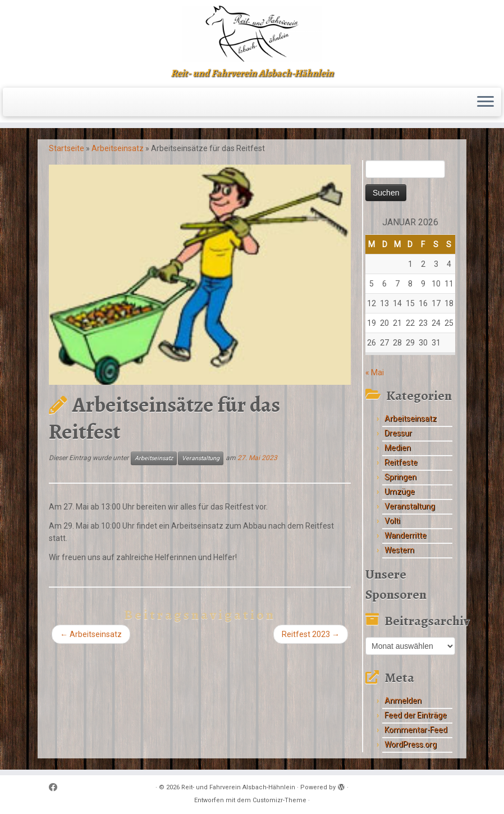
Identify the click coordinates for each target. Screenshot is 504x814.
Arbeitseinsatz (118, 148)
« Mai (375, 372)
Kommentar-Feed (416, 730)
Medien (398, 448)
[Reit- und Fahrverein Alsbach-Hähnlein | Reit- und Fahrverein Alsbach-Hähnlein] (252, 34)
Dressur (398, 433)
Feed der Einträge (416, 715)
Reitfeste (401, 462)
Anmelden (403, 701)
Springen (400, 477)
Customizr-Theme (280, 800)
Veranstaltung (201, 458)
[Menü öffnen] (485, 102)
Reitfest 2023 (311, 634)
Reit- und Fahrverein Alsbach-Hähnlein (238, 787)
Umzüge (400, 492)
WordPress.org (411, 744)
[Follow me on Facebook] (57, 788)
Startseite (67, 148)
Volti (392, 521)
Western (399, 550)
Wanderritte (406, 535)
